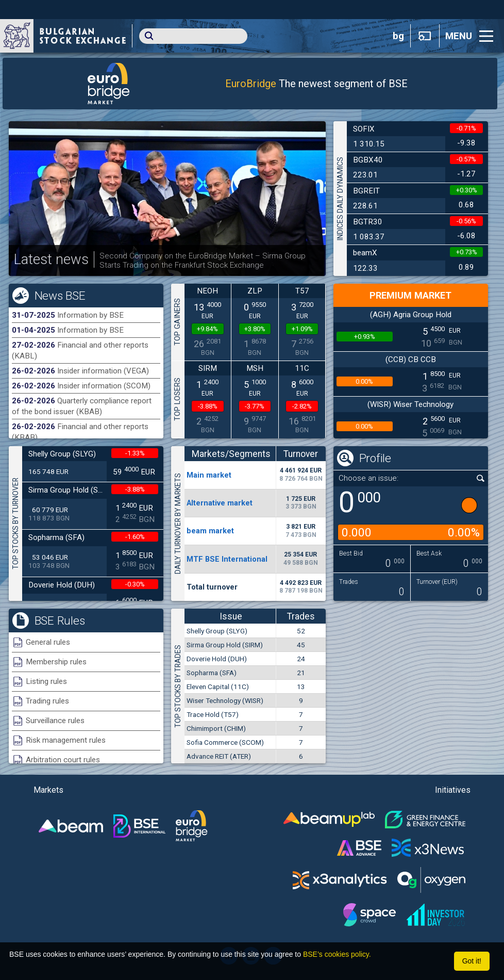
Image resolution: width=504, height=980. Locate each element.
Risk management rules (66, 740)
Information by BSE (90, 315)
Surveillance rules (55, 721)
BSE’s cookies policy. (337, 954)
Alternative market (220, 503)
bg (398, 36)
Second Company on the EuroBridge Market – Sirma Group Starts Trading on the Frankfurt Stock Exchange (203, 260)
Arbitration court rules (63, 760)
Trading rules (47, 701)
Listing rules (46, 681)
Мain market (209, 475)
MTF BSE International (227, 559)
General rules (48, 642)
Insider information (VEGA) (103, 371)
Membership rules (56, 662)
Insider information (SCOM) (104, 386)
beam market (210, 531)
